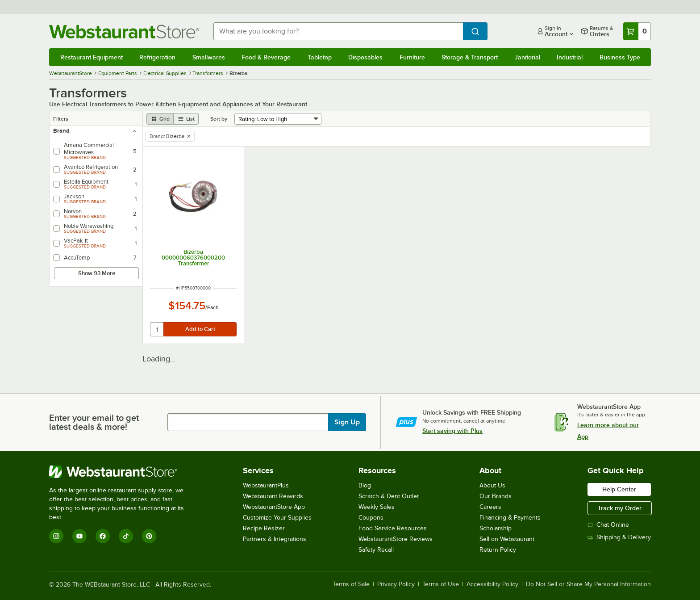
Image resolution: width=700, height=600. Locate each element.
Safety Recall (376, 550)
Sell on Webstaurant (507, 539)
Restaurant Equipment (92, 57)
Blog (365, 485)
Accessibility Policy (492, 584)
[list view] (186, 119)
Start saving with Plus (452, 431)
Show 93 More (97, 273)
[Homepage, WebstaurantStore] (124, 31)
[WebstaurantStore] (123, 472)
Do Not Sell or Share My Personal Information (588, 584)
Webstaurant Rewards (273, 496)
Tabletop (320, 57)
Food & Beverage (266, 57)
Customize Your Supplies (277, 518)
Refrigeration (157, 57)
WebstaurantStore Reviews (396, 539)
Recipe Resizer (264, 528)
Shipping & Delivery (619, 537)
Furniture (412, 57)
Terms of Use (441, 584)
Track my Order (620, 508)
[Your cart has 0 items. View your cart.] (637, 31)
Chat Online (608, 525)
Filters (61, 119)
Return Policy (498, 550)
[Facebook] (103, 536)
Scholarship (496, 528)
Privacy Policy (396, 584)
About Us (492, 485)
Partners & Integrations (275, 539)
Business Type (620, 57)
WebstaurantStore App (274, 507)
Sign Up (347, 422)
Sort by (219, 119)
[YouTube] (79, 536)
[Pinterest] (149, 536)
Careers (490, 507)
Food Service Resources (393, 528)
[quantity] (157, 329)
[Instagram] (56, 536)
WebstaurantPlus (266, 485)
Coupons (371, 518)
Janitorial (527, 57)
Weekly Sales (377, 507)
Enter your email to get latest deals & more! (94, 422)
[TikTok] (126, 536)
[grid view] (160, 119)
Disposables (365, 57)
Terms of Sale (351, 584)
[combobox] (338, 31)
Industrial (570, 57)
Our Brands (496, 496)
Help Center (619, 489)
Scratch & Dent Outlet (389, 496)
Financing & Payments (510, 518)
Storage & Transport (470, 57)
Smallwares (209, 57)
